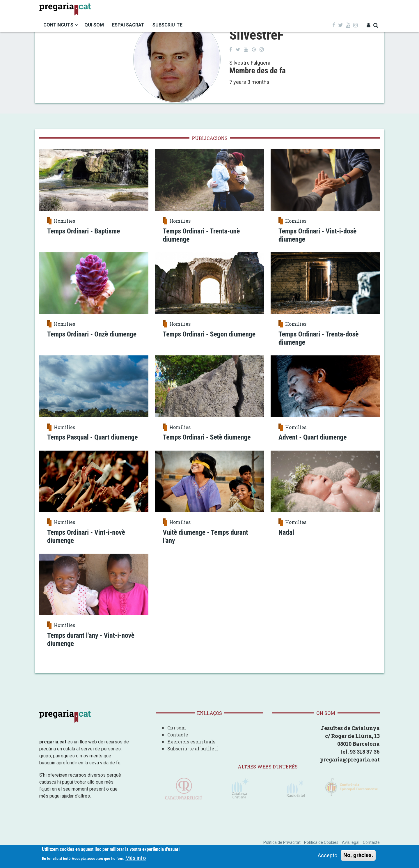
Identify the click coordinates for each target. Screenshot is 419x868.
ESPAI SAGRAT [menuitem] (128, 25)
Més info (136, 859)
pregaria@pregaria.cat (350, 767)
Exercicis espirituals (191, 749)
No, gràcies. (358, 856)
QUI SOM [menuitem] (94, 25)
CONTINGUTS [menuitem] (58, 25)
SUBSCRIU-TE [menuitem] (167, 25)
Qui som (177, 735)
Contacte (178, 742)
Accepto (327, 856)
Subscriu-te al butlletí (193, 756)
